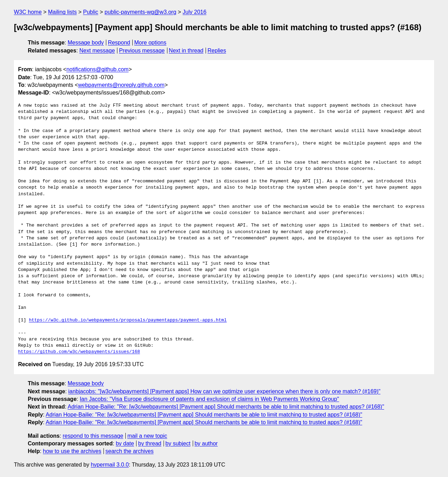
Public (91, 12)
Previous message (142, 51)
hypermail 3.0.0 (110, 465)
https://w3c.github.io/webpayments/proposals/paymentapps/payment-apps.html (128, 320)
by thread (150, 443)
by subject (178, 443)
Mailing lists (62, 12)
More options (151, 43)
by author (206, 443)
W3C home (28, 12)
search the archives (130, 451)
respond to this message (93, 436)
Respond (119, 43)
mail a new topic (147, 436)
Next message (97, 51)
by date (125, 443)
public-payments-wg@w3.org (140, 12)
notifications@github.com (97, 69)
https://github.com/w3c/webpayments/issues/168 (79, 352)
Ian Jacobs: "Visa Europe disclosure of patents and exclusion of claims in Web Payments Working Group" (209, 399)
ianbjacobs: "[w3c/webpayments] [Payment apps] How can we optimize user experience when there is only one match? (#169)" (225, 391)
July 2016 (195, 12)
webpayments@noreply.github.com (121, 85)
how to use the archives (72, 451)
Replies (217, 51)
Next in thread (186, 51)
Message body (86, 43)
